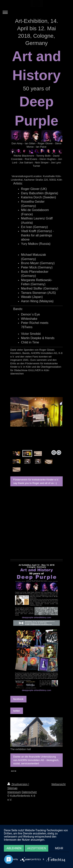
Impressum (14, 792)
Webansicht (58, 784)
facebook (18, 699)
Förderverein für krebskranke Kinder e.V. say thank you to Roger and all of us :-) (36, 481)
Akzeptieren (36, 848)
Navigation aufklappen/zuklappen (36, 12)
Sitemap (12, 788)
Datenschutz (29, 792)
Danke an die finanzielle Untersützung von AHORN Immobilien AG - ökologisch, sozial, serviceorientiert (36, 760)
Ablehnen (14, 848)
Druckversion (18, 784)
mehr (59, 848)
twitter (17, 711)
